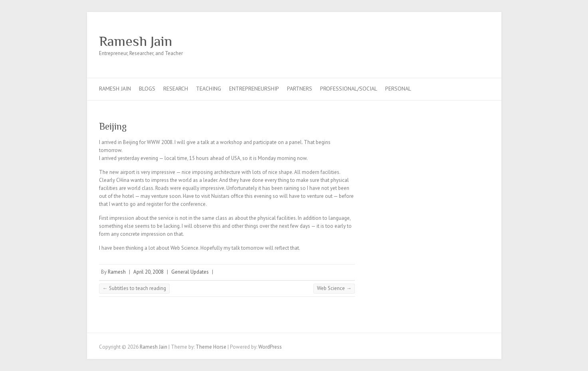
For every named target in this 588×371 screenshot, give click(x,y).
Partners (300, 89)
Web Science (334, 288)
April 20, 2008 (148, 272)
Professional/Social (349, 89)
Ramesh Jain (136, 41)
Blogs (147, 89)
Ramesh (117, 272)
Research (176, 89)
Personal (398, 89)
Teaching (209, 89)
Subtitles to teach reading (134, 288)
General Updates (190, 272)
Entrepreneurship (254, 89)
